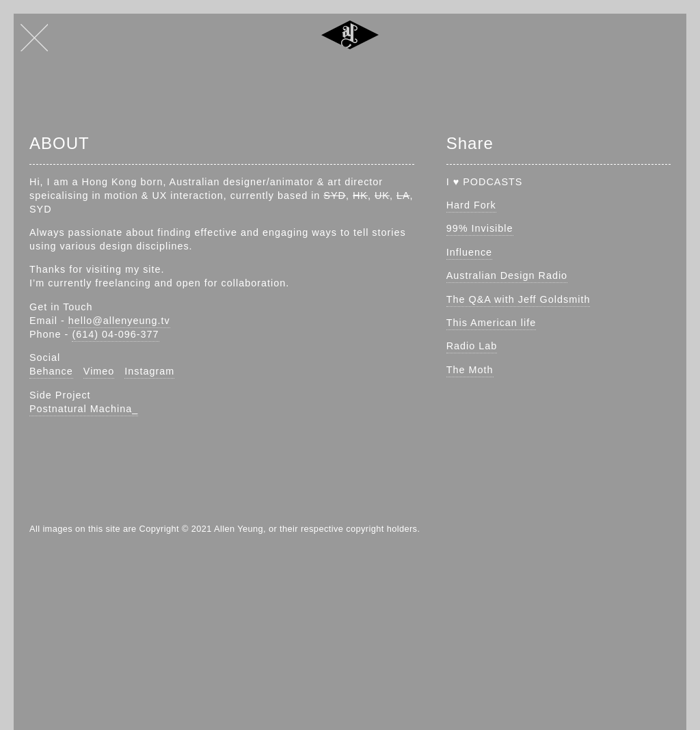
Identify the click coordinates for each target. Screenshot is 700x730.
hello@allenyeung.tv (119, 321)
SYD (335, 195)
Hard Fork (471, 205)
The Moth (470, 370)
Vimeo (99, 371)
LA (403, 195)
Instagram (149, 371)
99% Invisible (480, 228)
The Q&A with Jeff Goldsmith (519, 299)
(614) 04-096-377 (115, 334)
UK (382, 195)
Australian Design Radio (507, 275)
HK (360, 195)
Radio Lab (472, 346)
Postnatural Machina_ (84, 409)
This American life (492, 323)
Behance (51, 371)
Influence (469, 252)
